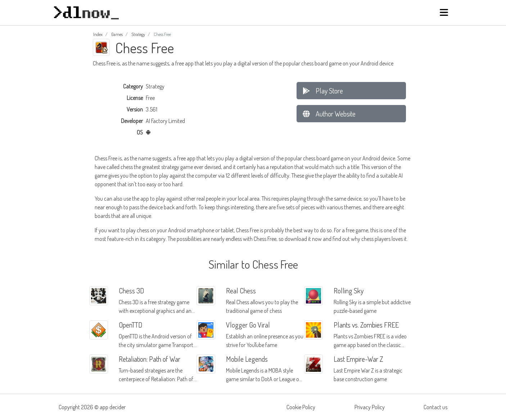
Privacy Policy (370, 407)
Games (117, 34)
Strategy (138, 34)
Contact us (435, 407)
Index (98, 34)
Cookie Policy (301, 407)
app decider (113, 407)
